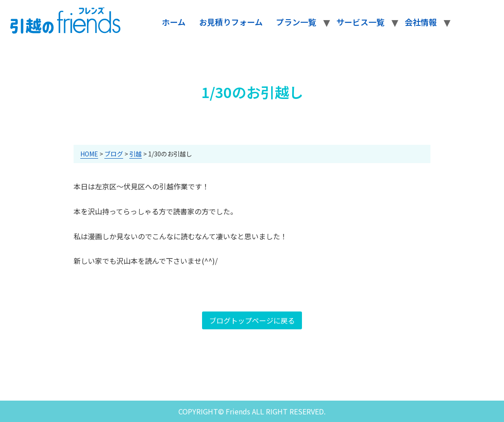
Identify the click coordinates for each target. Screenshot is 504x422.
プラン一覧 (296, 22)
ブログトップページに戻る (252, 320)
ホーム (174, 22)
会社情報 (421, 22)
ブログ (114, 154)
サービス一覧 (360, 22)
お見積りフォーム (231, 22)
